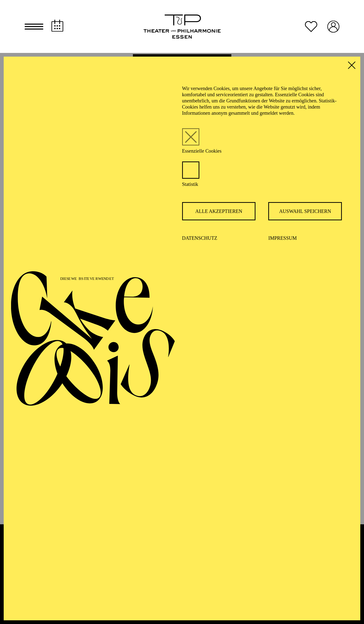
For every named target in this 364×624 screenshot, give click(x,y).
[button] (34, 27)
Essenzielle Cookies (202, 152)
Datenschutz (200, 239)
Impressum (283, 239)
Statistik (190, 185)
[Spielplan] (57, 26)
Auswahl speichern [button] (305, 212)
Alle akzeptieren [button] (219, 212)
